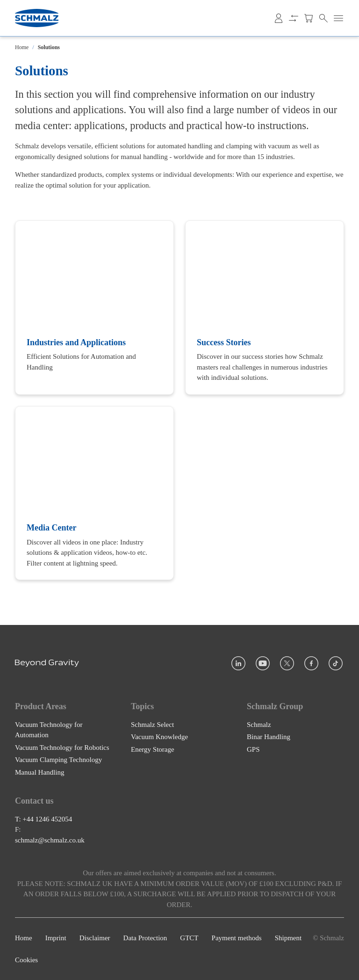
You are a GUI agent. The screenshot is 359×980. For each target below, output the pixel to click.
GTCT (189, 938)
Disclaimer (95, 938)
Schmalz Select (152, 725)
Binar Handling (269, 737)
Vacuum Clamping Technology (58, 760)
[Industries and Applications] (94, 307)
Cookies (26, 960)
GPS (253, 749)
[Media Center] (94, 493)
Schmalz (259, 725)
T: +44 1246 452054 (43, 819)
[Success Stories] (265, 307)
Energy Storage (153, 749)
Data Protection (145, 938)
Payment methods (237, 938)
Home (22, 47)
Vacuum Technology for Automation (49, 730)
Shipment (288, 938)
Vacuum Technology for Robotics (62, 748)
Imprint (56, 938)
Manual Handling (39, 772)
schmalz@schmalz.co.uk (50, 840)
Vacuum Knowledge (159, 737)
